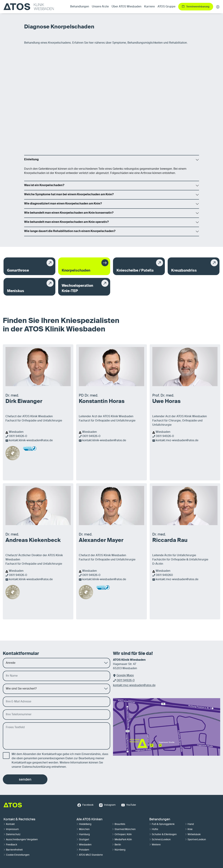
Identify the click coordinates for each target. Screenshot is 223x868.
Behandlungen (160, 819)
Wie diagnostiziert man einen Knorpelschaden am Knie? (63, 204)
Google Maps (125, 676)
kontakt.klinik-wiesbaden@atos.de (31, 441)
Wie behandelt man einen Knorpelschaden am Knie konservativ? (69, 213)
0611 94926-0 (18, 436)
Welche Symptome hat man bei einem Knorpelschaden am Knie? (69, 195)
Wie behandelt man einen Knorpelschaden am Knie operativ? (66, 222)
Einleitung (31, 160)
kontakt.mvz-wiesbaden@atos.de (177, 441)
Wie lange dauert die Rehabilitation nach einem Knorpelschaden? (70, 231)
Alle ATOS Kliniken (89, 819)
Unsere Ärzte (100, 7)
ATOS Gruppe (167, 7)
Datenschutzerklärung (36, 767)
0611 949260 (164, 575)
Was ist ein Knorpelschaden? (44, 185)
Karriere (149, 7)
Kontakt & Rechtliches (19, 819)
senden (25, 779)
